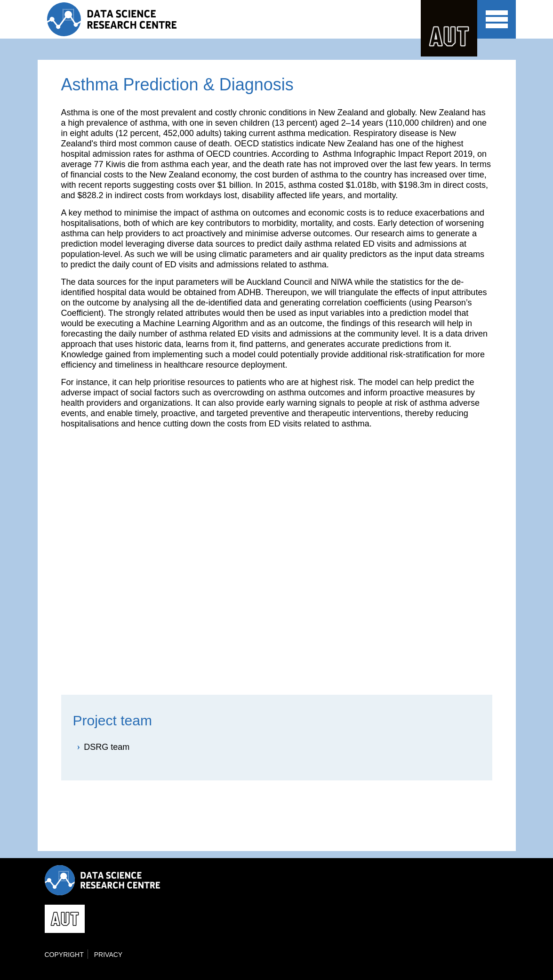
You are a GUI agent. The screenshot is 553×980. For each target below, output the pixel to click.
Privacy (108, 955)
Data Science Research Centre (119, 19)
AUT (449, 28)
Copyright (64, 955)
